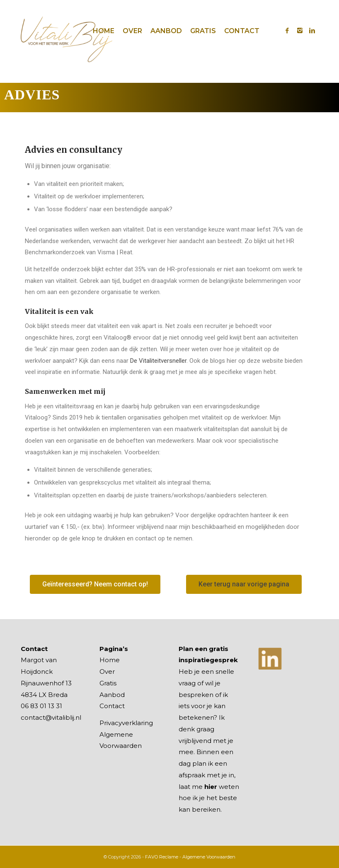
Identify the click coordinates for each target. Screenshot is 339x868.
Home (110, 660)
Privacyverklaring (126, 723)
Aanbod (112, 695)
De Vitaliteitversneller (158, 361)
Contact (112, 706)
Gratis (108, 683)
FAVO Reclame (162, 857)
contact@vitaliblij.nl (51, 717)
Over (107, 671)
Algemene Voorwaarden (209, 857)
